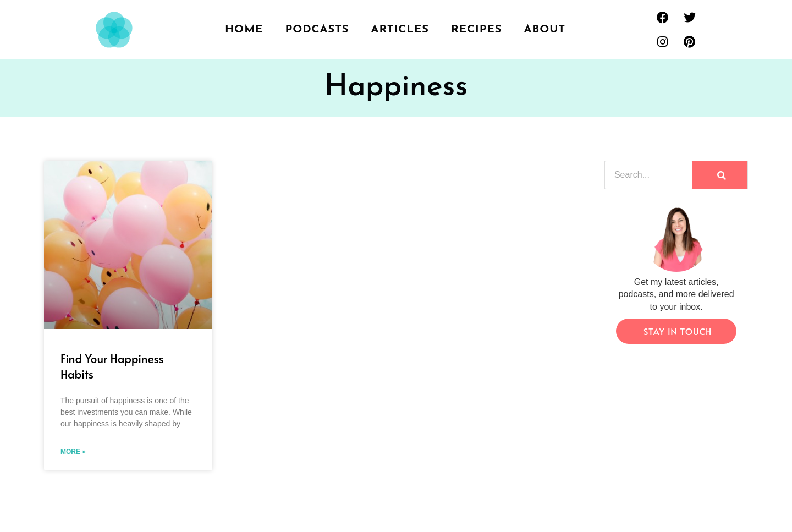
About (544, 30)
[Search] (720, 175)
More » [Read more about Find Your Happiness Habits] (73, 452)
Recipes (476, 30)
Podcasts (317, 30)
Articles (400, 30)
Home (244, 30)
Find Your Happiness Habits (112, 366)
